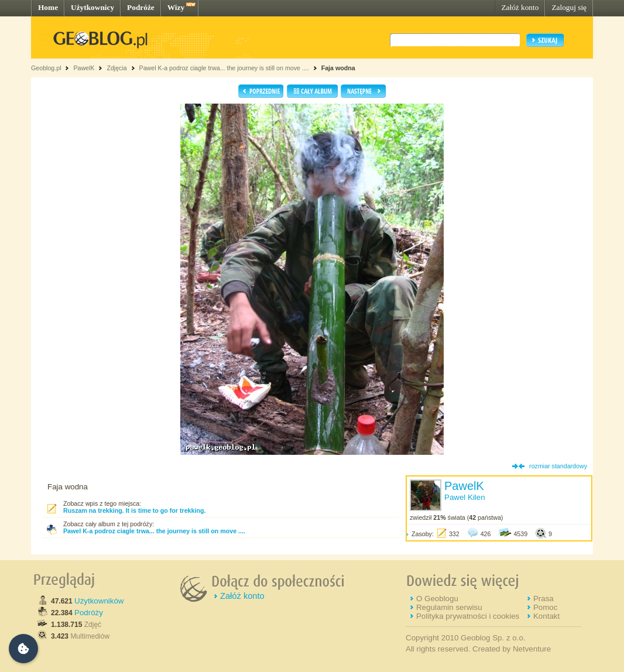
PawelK (84, 68)
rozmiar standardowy (558, 466)
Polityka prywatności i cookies (468, 616)
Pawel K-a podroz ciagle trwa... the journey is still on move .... (224, 68)
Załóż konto (520, 7)
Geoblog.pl (46, 68)
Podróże (141, 7)
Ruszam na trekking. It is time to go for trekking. (134, 510)
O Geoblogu (437, 599)
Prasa (544, 599)
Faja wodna (338, 68)
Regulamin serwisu (449, 607)
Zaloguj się (569, 7)
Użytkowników (99, 601)
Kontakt (546, 616)
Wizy (176, 7)
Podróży (89, 613)
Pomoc (545, 607)
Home (48, 7)
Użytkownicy (92, 7)
